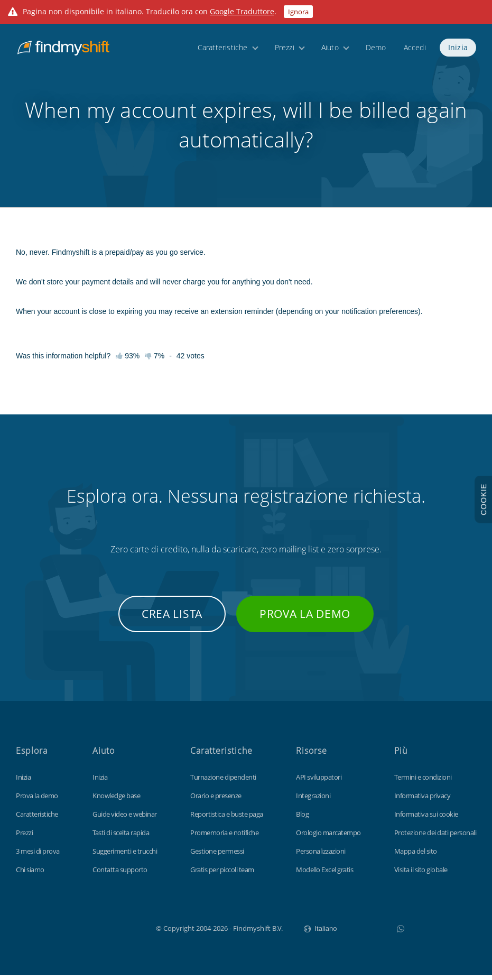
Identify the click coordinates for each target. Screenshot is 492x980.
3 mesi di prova (38, 856)
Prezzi (285, 49)
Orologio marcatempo (328, 837)
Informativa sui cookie (426, 819)
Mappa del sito (416, 856)
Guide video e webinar (125, 819)
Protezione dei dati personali (435, 837)
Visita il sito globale (421, 874)
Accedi (415, 49)
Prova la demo (305, 618)
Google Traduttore (242, 11)
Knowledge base (116, 800)
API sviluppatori (319, 782)
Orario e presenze (216, 800)
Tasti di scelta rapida (121, 837)
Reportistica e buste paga (227, 819)
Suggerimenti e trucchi (125, 856)
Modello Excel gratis (324, 874)
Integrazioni (313, 800)
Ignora (298, 12)
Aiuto (330, 49)
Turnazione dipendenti (223, 782)
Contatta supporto (120, 874)
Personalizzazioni (321, 856)
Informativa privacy (423, 800)
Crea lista (172, 618)
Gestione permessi (217, 856)
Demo (376, 49)
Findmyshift (103, 932)
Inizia (458, 49)
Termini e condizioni (423, 782)
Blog (302, 819)
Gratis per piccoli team (222, 874)
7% (155, 360)
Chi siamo (30, 874)
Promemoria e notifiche (224, 837)
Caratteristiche (223, 49)
